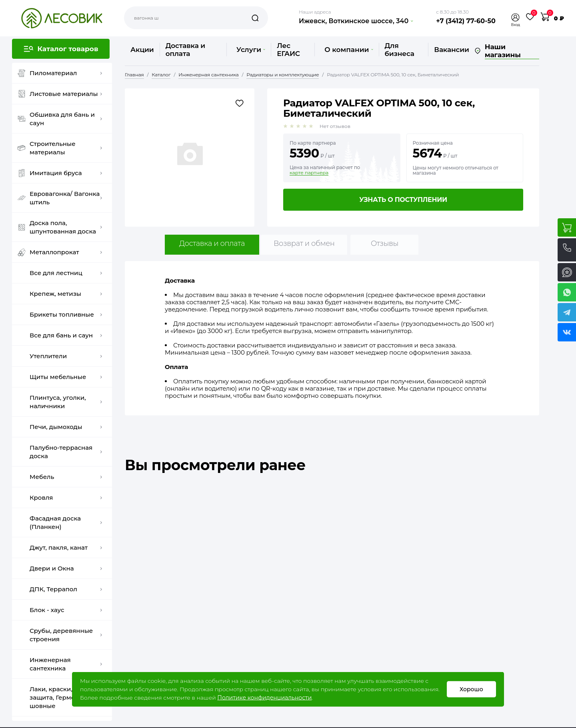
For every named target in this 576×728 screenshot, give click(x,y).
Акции (142, 50)
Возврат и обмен (304, 243)
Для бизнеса (400, 50)
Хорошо (471, 689)
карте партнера (309, 173)
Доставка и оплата (185, 50)
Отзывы (385, 243)
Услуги (251, 50)
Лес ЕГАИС (288, 50)
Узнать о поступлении (403, 200)
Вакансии (451, 50)
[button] (516, 17)
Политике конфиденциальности (264, 698)
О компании (349, 50)
